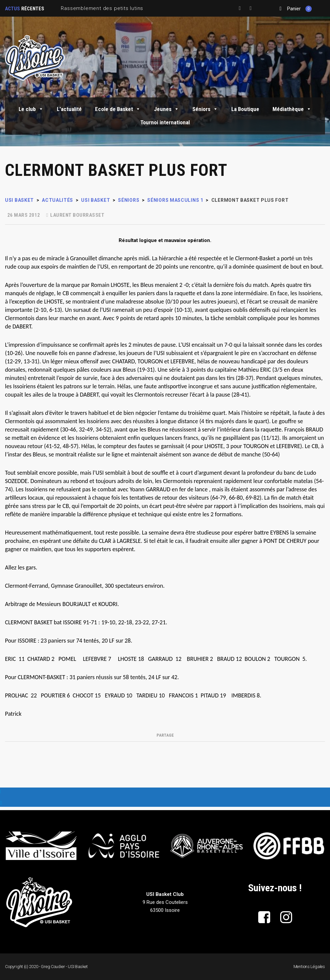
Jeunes (166, 109)
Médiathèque (292, 109)
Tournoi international (165, 122)
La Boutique (245, 109)
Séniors (205, 109)
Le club (31, 109)
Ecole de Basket (118, 109)
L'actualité (69, 109)
